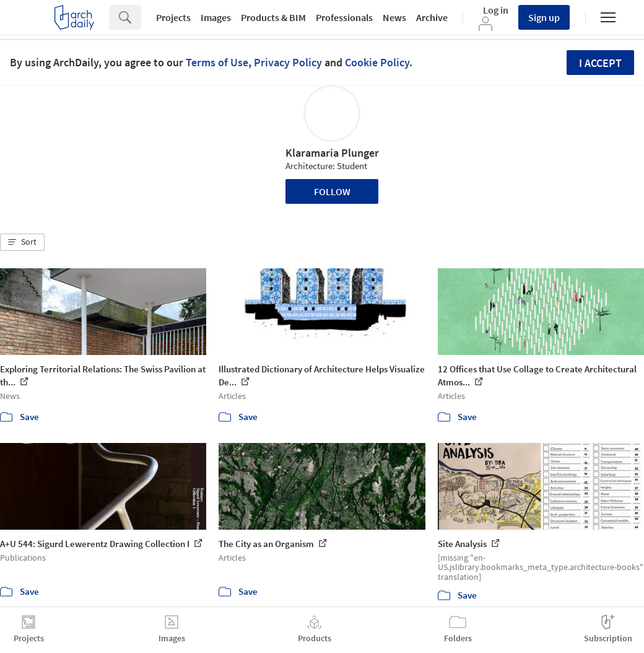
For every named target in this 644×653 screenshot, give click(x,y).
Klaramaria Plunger (332, 153)
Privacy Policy (288, 62)
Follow (332, 191)
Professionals (344, 17)
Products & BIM (273, 17)
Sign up (544, 17)
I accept (600, 63)
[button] (22, 242)
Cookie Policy (377, 62)
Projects (173, 17)
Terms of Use (217, 62)
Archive (432, 17)
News (394, 17)
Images (216, 17)
